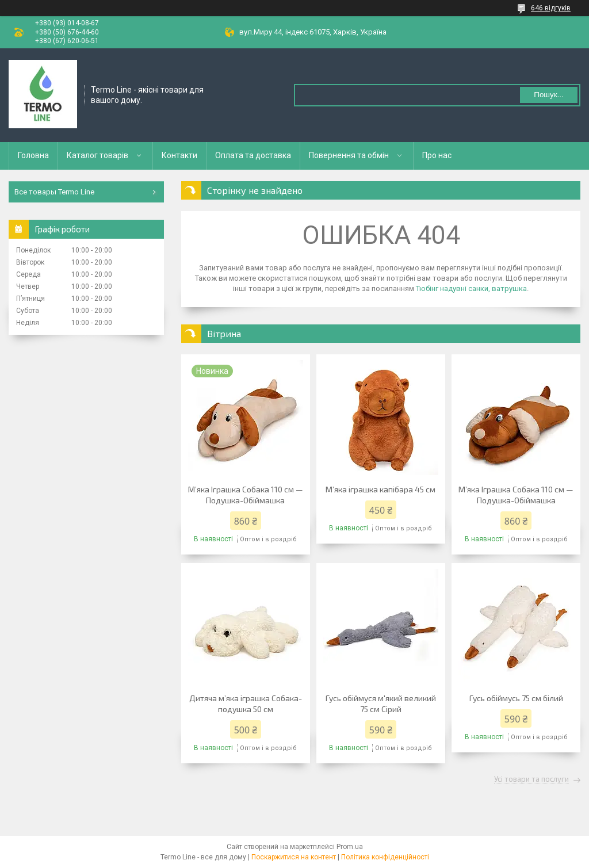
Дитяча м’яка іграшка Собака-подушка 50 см (246, 703)
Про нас (437, 155)
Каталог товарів (97, 155)
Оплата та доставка (253, 155)
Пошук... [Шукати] (548, 95)
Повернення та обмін (349, 155)
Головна (33, 155)
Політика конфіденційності (385, 857)
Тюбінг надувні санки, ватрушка (471, 288)
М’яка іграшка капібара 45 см (380, 489)
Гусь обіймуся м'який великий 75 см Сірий (381, 703)
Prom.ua (350, 847)
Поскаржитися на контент (294, 857)
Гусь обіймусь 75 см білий (516, 698)
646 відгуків (551, 8)
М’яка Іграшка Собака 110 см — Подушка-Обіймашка (246, 495)
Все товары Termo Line (54, 192)
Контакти (179, 155)
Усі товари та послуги (531, 779)
